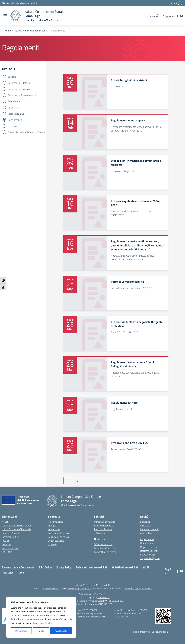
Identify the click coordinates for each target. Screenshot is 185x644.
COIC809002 (104, 597)
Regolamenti (147, 539)
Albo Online (45, 567)
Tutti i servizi (100, 533)
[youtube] (182, 16)
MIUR (5, 522)
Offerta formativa (103, 544)
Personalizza (21, 631)
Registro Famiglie (149, 547)
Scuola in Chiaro (10, 533)
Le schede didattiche (105, 548)
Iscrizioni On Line (11, 537)
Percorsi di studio (103, 529)
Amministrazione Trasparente (18, 567)
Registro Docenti (149, 551)
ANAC (146, 567)
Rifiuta (41, 631)
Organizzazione (56, 541)
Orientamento (148, 543)
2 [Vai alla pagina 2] (73, 481)
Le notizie (145, 522)
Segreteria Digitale (150, 558)
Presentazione (56, 522)
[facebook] (178, 16)
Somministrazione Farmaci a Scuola (26, 132)
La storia (53, 544)
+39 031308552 (51, 588)
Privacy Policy (64, 567)
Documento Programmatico (22, 95)
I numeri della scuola (59, 533)
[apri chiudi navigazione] (5, 16)
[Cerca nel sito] (154, 16)
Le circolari (146, 525)
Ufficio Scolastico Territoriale (17, 529)
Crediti (22, 573)
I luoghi (52, 525)
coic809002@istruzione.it (79, 588)
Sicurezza (13, 126)
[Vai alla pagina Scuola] (18, 31)
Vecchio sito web (11, 548)
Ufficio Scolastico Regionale (16, 525)
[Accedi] (176, 3)
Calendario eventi (149, 529)
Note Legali (8, 573)
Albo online (146, 533)
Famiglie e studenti (104, 525)
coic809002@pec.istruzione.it (138, 588)
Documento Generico (19, 89)
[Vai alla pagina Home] (8, 31)
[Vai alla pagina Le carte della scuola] (36, 31)
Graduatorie (14, 101)
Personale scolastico (105, 522)
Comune (6, 544)
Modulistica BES (16, 114)
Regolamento (15, 120)
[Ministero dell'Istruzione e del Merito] (19, 3)
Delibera (12, 77)
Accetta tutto (61, 631)
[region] (41, 617)
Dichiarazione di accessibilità (92, 567)
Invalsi (5, 541)
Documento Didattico (19, 83)
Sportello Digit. (148, 555)
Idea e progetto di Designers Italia (150, 632)
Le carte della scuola (59, 537)
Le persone (54, 529)
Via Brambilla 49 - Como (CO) (97, 585)
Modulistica (14, 107)
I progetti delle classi (105, 552)
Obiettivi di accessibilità (125, 567)
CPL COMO (8, 552)
